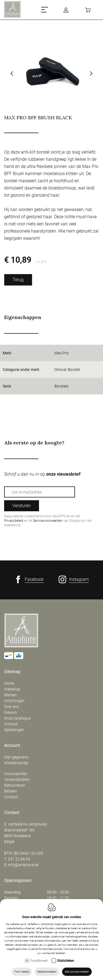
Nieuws (10, 712)
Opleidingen (14, 730)
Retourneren (15, 785)
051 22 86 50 (19, 859)
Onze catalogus (17, 718)
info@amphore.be (23, 865)
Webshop (12, 689)
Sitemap (12, 672)
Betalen (11, 791)
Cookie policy (82, 949)
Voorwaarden (16, 774)
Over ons (12, 707)
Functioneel (39, 961)
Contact (11, 724)
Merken (10, 695)
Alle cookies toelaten (77, 972)
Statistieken (66, 961)
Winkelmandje (16, 763)
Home (9, 683)
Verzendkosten (17, 779)
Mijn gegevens (16, 757)
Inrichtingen (14, 701)
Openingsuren (18, 881)
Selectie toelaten (47, 972)
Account (12, 745)
